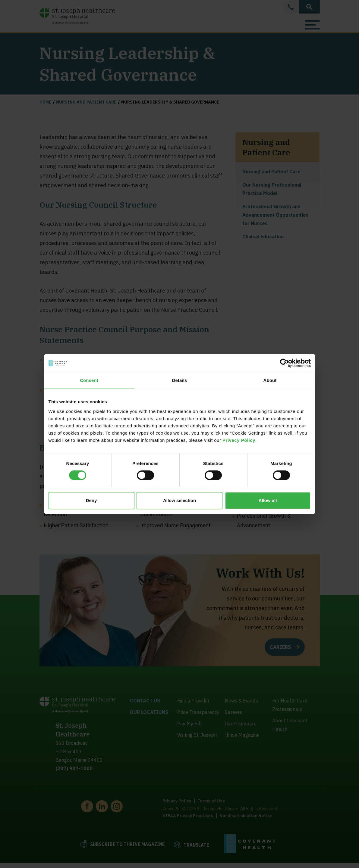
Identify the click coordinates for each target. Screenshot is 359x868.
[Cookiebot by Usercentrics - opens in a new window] (284, 363)
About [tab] (270, 380)
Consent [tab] (89, 380)
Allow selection (179, 500)
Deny (91, 500)
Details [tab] (180, 380)
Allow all (268, 500)
